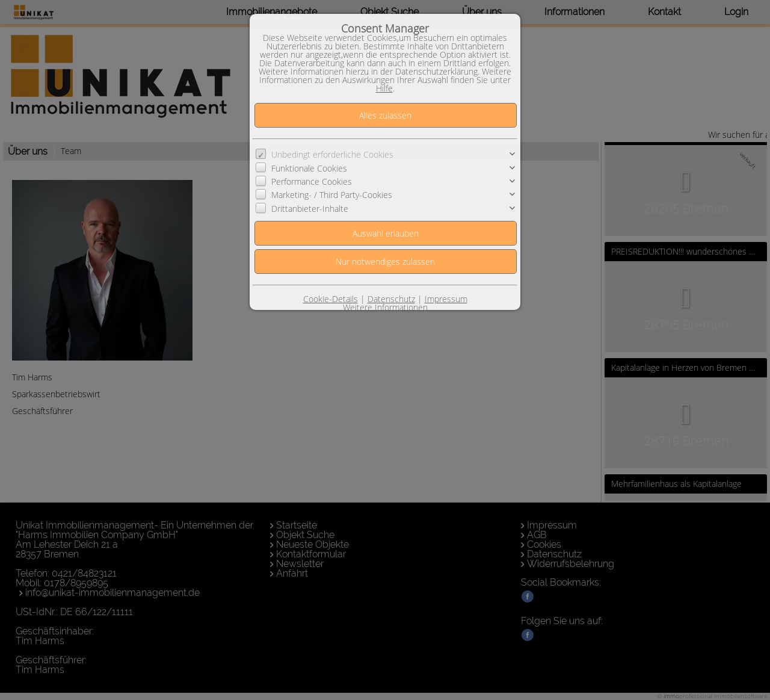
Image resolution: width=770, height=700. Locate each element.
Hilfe (384, 88)
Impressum (446, 299)
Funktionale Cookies (309, 168)
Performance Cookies (312, 181)
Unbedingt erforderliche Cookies (332, 154)
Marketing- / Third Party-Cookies (332, 195)
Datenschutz (391, 299)
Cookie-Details (331, 299)
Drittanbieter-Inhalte (310, 209)
